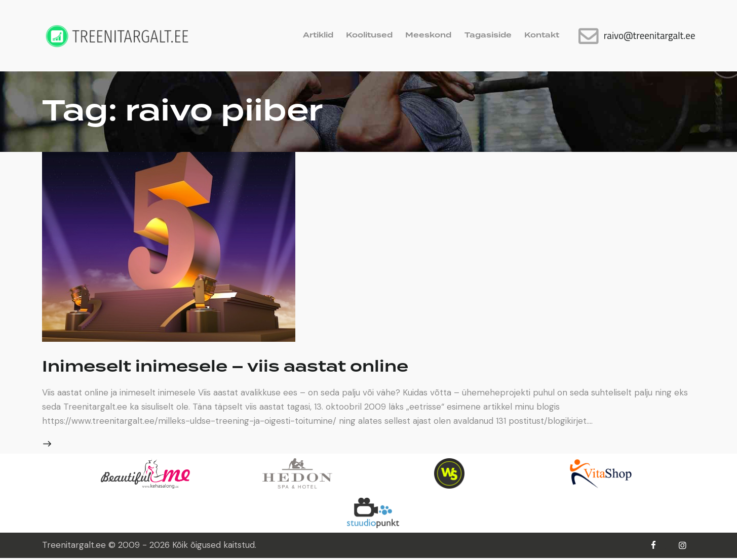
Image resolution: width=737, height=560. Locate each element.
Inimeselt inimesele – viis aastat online (255, 367)
